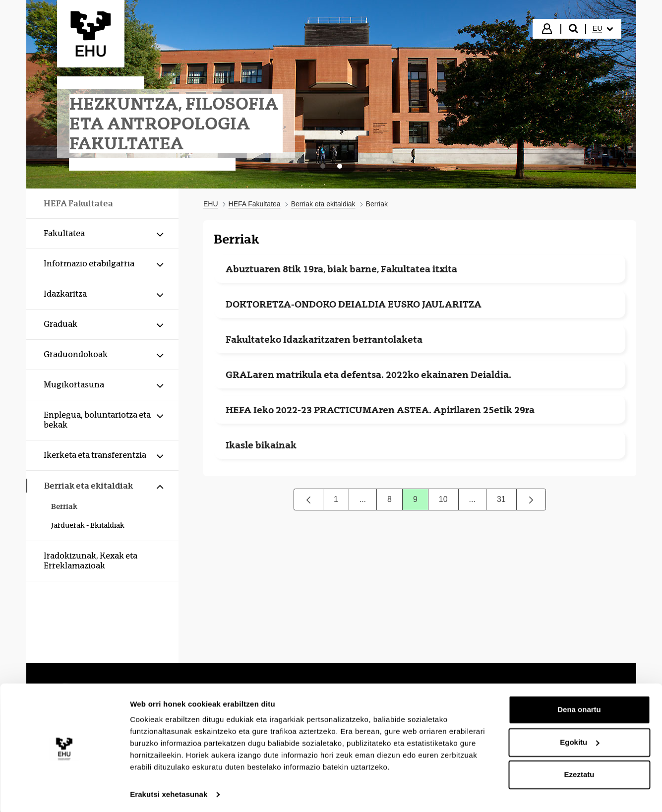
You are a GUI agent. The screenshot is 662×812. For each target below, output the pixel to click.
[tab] (323, 166)
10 (449, 502)
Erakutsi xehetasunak (169, 792)
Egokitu (579, 740)
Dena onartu (579, 708)
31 (507, 502)
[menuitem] (602, 29)
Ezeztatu (579, 773)
